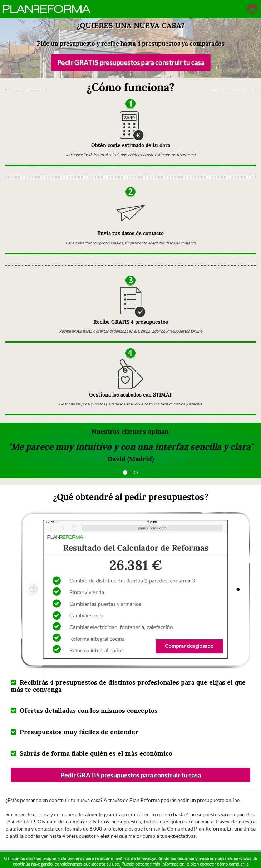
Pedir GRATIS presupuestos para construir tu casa (130, 62)
